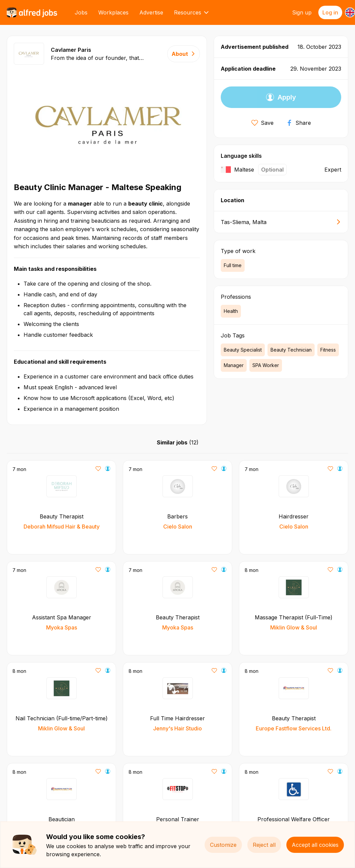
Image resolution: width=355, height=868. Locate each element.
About (184, 54)
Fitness (328, 350)
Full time (233, 265)
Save (262, 123)
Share (298, 123)
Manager (234, 365)
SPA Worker (266, 365)
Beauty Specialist (243, 350)
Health (231, 311)
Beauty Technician (291, 350)
